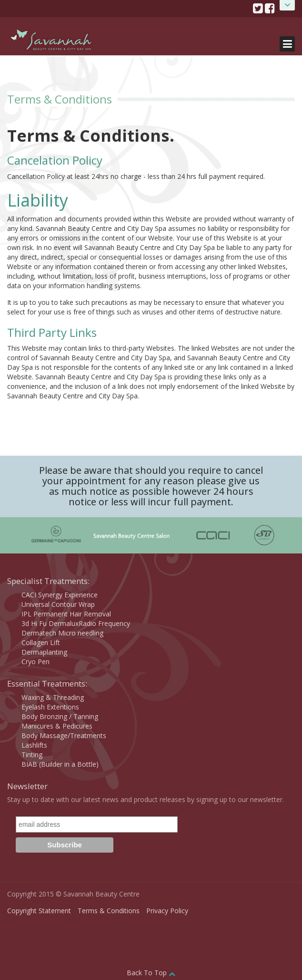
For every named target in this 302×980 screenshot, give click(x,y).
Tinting (32, 755)
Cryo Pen (35, 662)
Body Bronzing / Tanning (60, 716)
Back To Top (151, 973)
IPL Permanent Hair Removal (66, 614)
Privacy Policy (167, 911)
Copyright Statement (39, 911)
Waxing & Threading (53, 697)
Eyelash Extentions (50, 707)
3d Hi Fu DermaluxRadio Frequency (76, 623)
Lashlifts (34, 745)
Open (287, 5)
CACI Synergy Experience (60, 595)
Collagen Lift (41, 642)
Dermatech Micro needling (62, 633)
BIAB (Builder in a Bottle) (60, 764)
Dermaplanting (44, 652)
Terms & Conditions (109, 911)
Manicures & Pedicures (57, 726)
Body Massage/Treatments (64, 735)
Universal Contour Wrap (58, 604)
